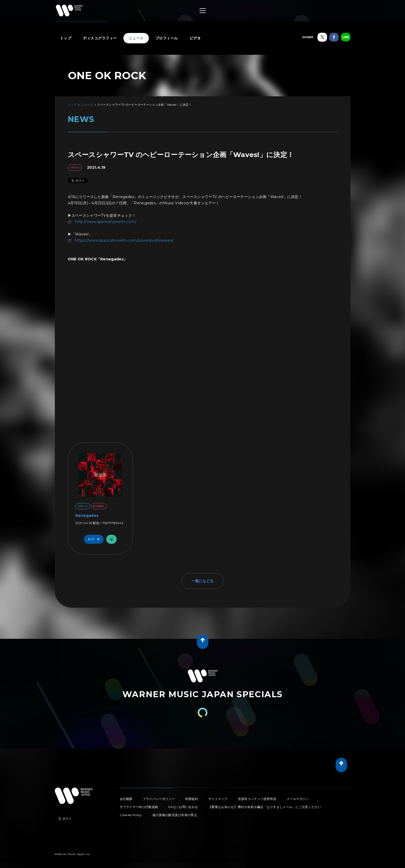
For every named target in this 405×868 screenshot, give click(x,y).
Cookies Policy (131, 815)
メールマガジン (298, 799)
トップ (66, 38)
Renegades (87, 516)
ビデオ (195, 38)
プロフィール (167, 38)
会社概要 (126, 799)
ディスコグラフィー (100, 38)
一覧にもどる (203, 581)
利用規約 (192, 799)
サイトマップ (218, 799)
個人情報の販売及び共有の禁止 (175, 815)
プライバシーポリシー (159, 799)
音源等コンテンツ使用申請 (257, 799)
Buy (95, 539)
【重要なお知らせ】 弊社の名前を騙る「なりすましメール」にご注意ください (265, 807)
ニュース (136, 38)
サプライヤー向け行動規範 (139, 807)
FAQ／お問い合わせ (183, 807)
